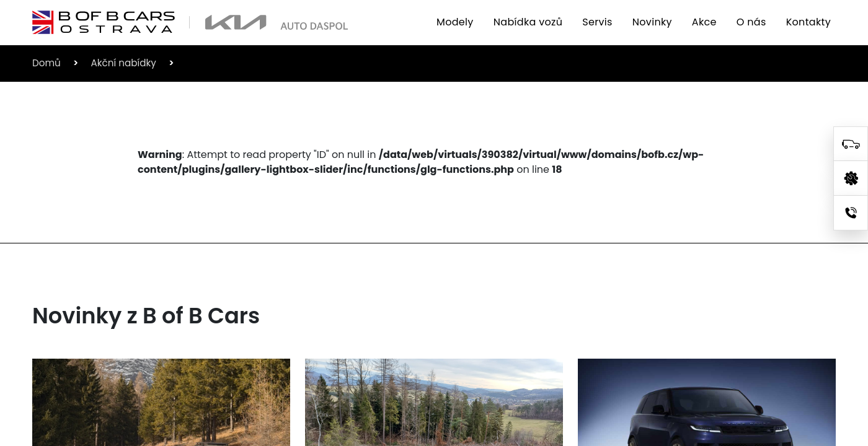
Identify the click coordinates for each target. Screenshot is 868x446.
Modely (455, 22)
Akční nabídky (123, 63)
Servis (597, 22)
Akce (704, 22)
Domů (46, 63)
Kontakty (808, 22)
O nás (751, 22)
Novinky (652, 22)
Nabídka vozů (528, 22)
